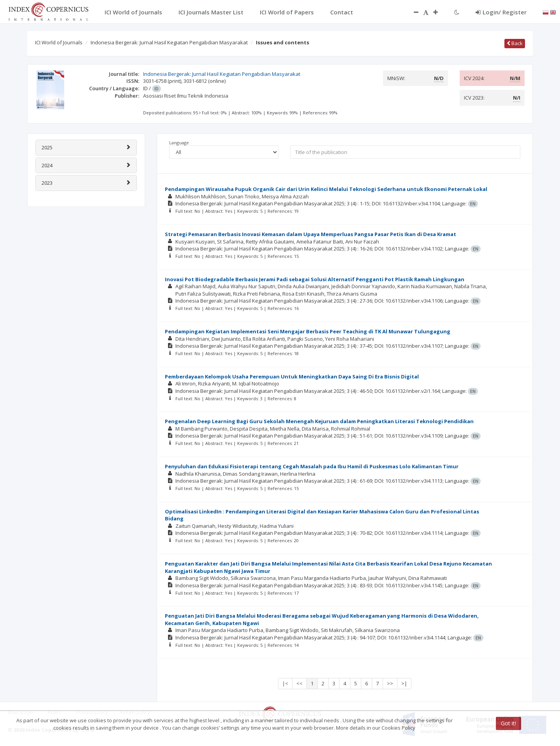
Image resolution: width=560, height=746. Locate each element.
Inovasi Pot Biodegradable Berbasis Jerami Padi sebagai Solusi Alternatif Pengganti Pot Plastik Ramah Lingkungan (315, 279)
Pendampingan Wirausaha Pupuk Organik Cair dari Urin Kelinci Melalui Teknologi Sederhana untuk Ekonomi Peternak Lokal (326, 189)
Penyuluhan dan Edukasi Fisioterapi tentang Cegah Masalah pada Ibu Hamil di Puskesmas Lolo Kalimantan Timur (312, 466)
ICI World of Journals (59, 42)
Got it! (508, 723)
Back (515, 43)
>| (404, 683)
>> (390, 683)
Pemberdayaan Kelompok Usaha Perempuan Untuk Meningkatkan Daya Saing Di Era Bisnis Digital (292, 377)
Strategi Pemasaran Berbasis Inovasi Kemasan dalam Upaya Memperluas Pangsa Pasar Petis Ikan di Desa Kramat (311, 234)
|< (285, 683)
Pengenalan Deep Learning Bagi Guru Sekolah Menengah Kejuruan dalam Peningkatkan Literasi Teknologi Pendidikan (319, 421)
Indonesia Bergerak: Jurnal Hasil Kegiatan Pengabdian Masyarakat (169, 42)
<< (299, 683)
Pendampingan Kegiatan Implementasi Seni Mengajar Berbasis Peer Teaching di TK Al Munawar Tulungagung (308, 331)
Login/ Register (501, 12)
